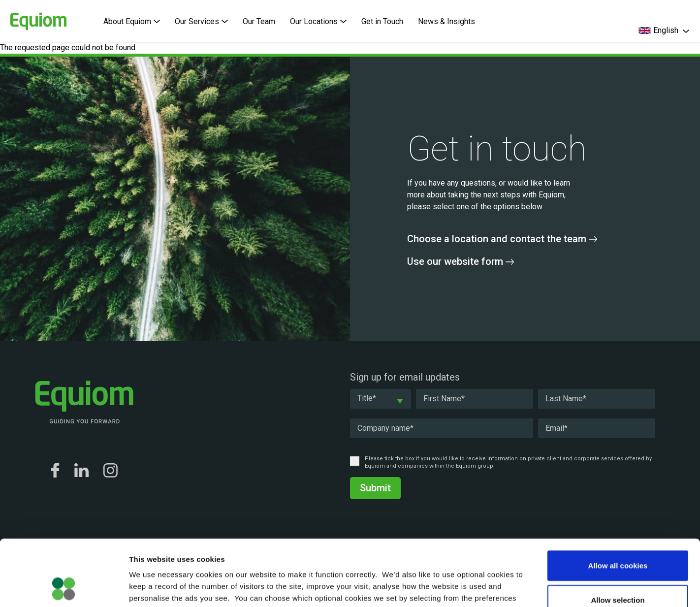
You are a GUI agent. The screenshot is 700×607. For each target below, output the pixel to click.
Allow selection (618, 538)
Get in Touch (382, 21)
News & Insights (446, 21)
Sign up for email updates (405, 377)
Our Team (259, 21)
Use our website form (461, 261)
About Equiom (132, 21)
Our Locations (318, 21)
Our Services (201, 21)
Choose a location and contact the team (502, 239)
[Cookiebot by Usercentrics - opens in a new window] (64, 588)
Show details (517, 588)
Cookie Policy (317, 548)
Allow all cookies (618, 503)
